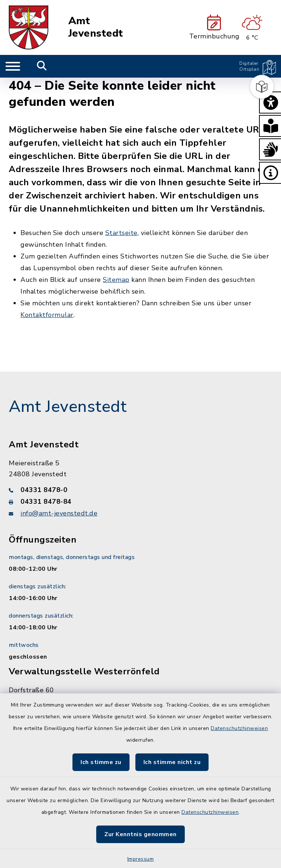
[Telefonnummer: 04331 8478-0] (140, 490)
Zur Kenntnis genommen (140, 834)
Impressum (141, 859)
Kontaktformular (47, 315)
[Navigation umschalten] (13, 66)
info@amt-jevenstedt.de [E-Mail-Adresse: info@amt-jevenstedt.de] (59, 513)
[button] (270, 103)
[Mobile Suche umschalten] (42, 66)
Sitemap (116, 280)
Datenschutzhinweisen (239, 728)
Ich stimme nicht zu (172, 762)
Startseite (121, 233)
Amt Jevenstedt (96, 27)
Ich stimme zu (101, 762)
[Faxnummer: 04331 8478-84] (140, 502)
